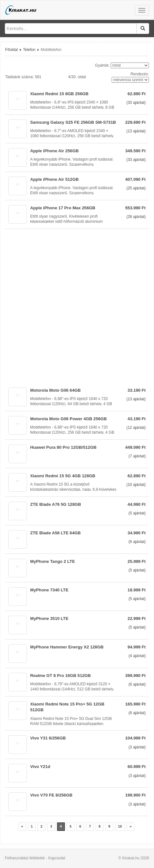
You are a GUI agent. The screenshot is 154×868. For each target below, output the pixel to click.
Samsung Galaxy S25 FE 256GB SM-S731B (73, 122)
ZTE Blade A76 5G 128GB (56, 504)
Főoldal (11, 50)
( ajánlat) (136, 103)
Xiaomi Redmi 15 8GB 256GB (59, 94)
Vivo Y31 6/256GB (48, 738)
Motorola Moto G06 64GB (56, 390)
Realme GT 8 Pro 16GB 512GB (60, 676)
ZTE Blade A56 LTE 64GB (56, 533)
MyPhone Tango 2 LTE (52, 561)
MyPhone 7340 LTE (49, 590)
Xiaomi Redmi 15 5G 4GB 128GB (63, 476)
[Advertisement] (77, 306)
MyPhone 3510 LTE (49, 618)
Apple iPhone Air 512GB (54, 179)
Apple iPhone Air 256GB (54, 151)
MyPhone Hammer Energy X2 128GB (67, 647)
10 (120, 826)
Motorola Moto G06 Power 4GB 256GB (68, 419)
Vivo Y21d (40, 767)
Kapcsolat (57, 858)
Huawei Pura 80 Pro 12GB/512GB (63, 447)
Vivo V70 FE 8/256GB (51, 795)
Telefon (29, 50)
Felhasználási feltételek (25, 858)
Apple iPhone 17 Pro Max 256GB (63, 208)
